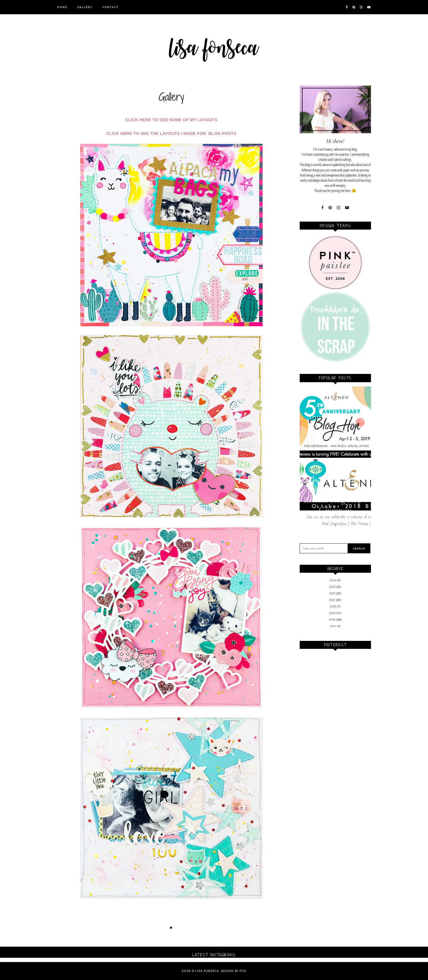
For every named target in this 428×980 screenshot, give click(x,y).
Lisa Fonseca (207, 971)
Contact (110, 7)
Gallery (85, 7)
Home (62, 7)
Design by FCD (233, 971)
